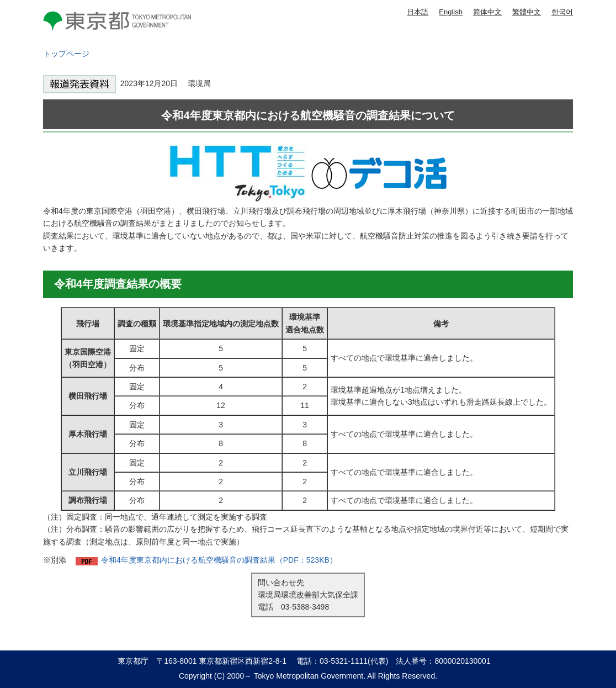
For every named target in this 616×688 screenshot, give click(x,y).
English (451, 12)
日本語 (418, 12)
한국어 (562, 12)
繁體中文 (527, 12)
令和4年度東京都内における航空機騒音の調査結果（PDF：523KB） (219, 560)
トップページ (66, 54)
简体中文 (487, 12)
